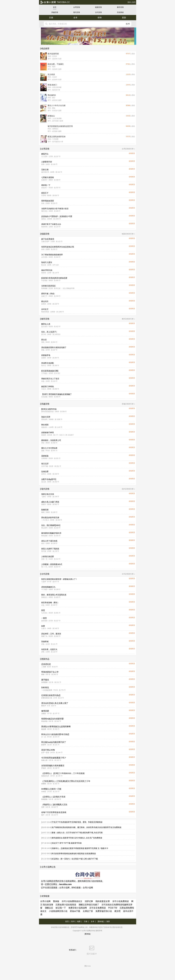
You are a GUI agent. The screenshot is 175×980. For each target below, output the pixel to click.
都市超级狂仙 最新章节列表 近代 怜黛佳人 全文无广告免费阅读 (77, 838)
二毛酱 (44, 667)
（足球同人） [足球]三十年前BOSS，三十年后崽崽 (63, 773)
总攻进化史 (46, 664)
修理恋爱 (45, 711)
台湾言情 (77, 7)
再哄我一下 (46, 185)
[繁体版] (101, 921)
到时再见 (45, 687)
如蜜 (43, 626)
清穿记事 (89, 901)
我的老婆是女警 (103, 901)
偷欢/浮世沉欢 (47, 270)
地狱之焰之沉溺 (48, 494)
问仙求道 (44, 721)
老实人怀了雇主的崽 (49, 541)
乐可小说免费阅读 (121, 901)
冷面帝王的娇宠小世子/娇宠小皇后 (55, 209)
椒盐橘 (44, 729)
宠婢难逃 (45, 456)
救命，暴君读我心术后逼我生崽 (54, 595)
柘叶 (43, 815)
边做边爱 (45, 471)
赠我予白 (45, 154)
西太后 (44, 340)
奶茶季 (44, 745)
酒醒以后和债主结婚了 (89, 905)
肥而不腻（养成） (48, 294)
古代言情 (98, 12)
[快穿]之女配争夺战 (49, 409)
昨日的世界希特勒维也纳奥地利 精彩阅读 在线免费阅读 (74, 854)
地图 (79, 921)
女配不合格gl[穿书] (49, 479)
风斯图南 (44, 799)
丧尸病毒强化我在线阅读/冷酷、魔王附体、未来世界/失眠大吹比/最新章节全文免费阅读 (87, 827)
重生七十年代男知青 (49, 448)
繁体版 (56, 901)
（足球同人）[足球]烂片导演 (53, 797)
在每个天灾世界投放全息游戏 (54, 812)
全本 (75, 18)
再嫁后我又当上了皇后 (50, 379)
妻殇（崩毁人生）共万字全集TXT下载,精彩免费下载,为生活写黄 (77, 833)
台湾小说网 (64, 888)
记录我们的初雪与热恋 (51, 695)
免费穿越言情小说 (104, 911)
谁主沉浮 (45, 464)
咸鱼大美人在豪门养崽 (50, 502)
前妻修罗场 (46, 355)
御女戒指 (45, 425)
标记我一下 (61, 908)
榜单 (100, 18)
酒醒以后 (49, 908)
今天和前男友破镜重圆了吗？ (54, 758)
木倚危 (44, 792)
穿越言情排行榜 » (128, 404)
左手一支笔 (45, 753)
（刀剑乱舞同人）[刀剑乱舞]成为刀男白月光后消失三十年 (66, 781)
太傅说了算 (88, 911)
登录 (129, 2)
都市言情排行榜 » (128, 319)
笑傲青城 (45, 642)
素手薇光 (45, 680)
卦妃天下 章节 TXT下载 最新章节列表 (67, 843)
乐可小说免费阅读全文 (72, 901)
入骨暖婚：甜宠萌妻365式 (52, 564)
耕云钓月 (45, 301)
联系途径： (88, 950)
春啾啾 (44, 784)
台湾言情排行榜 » (128, 149)
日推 (51, 18)
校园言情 (98, 7)
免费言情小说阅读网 (78, 908)
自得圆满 (44, 682)
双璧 (43, 610)
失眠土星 (44, 760)
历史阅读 (120, 12)
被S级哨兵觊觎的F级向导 (51, 533)
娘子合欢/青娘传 (48, 239)
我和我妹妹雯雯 (48, 201)
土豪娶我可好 (47, 162)
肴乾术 (44, 706)
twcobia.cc (55, 2)
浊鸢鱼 (44, 714)
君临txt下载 (75, 911)
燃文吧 (117, 911)
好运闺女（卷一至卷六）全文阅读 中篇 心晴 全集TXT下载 (75, 859)
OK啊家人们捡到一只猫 (51, 789)
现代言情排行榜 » (128, 489)
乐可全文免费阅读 (98, 908)
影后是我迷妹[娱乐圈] (50, 371)
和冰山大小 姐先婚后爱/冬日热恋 (55, 734)
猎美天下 (45, 193)
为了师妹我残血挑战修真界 (52, 255)
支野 (43, 807)
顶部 (108, 921)
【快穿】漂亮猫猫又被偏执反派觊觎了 (57, 394)
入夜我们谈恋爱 (48, 556)
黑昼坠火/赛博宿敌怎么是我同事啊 (56, 726)
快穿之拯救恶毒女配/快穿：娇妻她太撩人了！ (59, 579)
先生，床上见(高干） (50, 332)
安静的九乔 (45, 776)
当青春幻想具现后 (48, 286)
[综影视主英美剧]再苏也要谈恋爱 (54, 278)
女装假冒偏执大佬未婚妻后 (53, 765)
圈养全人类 (46, 324)
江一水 (44, 737)
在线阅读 (132, 153)
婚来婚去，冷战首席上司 (51, 440)
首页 (55, 7)
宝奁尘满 (45, 170)
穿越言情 (55, 12)
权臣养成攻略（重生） (50, 603)
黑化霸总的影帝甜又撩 (50, 517)
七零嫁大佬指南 (48, 177)
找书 (134, 2)
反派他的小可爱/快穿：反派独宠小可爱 (57, 216)
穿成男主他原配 (48, 363)
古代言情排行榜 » (128, 574)
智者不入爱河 (47, 262)
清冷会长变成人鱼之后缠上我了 (55, 703)
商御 (43, 675)
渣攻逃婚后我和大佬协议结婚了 (54, 347)
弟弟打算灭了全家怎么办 (51, 224)
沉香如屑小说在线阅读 (66, 905)
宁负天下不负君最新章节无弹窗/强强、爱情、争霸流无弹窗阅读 (77, 822)
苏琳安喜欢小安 (47, 698)
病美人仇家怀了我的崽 (50, 549)
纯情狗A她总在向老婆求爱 (52, 719)
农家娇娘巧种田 (48, 432)
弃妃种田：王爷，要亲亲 (51, 634)
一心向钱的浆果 (47, 690)
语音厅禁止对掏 (48, 750)
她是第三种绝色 (48, 386)
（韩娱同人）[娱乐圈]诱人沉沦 (54, 804)
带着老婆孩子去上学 (50, 672)
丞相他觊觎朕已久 (48, 587)
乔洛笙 (44, 768)
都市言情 (120, 7)
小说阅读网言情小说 (58, 911)
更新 (124, 18)
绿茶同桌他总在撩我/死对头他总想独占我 (58, 247)
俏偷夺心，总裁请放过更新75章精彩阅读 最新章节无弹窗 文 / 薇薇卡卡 (80, 848)
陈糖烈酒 (45, 510)
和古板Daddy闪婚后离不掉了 (54, 742)
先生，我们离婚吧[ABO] (51, 525)
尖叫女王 (45, 309)
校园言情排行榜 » (128, 234)
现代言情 (77, 12)
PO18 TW (113, 908)
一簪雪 (44, 618)
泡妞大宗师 (46, 417)
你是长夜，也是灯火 (49, 649)
